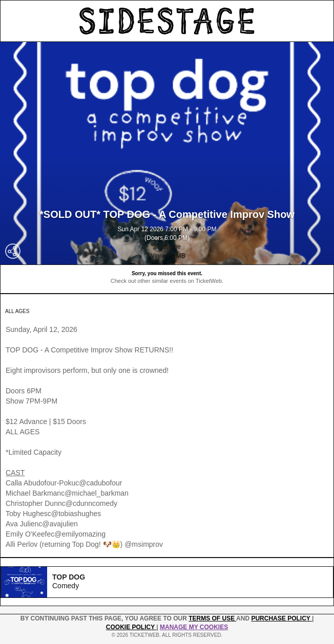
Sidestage (167, 247)
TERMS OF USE (212, 618)
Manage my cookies (194, 627)
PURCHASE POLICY (281, 618)
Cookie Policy (131, 627)
